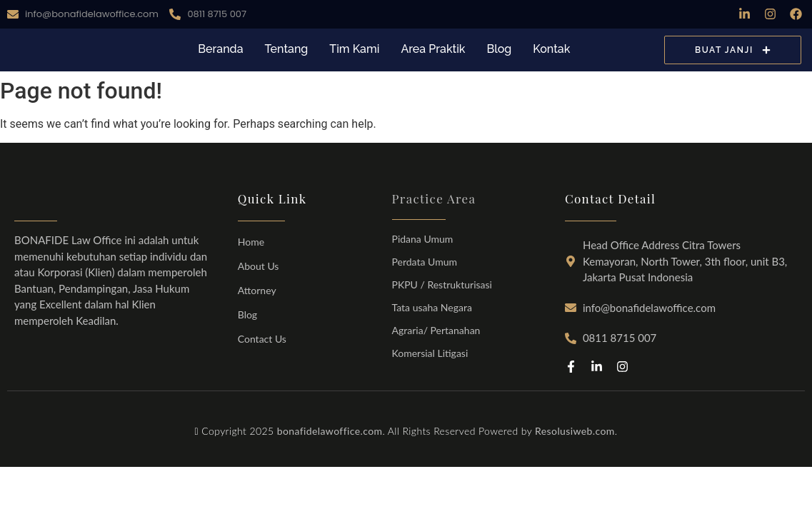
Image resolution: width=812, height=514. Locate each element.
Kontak (551, 49)
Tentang (287, 49)
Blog (499, 49)
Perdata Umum (425, 262)
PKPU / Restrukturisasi (442, 284)
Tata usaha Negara (432, 307)
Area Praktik (433, 49)
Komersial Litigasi (430, 353)
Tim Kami (354, 49)
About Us (259, 266)
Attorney (257, 290)
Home (251, 242)
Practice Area (434, 198)
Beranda (220, 49)
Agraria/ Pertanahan (436, 330)
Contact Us (262, 339)
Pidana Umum (423, 239)
